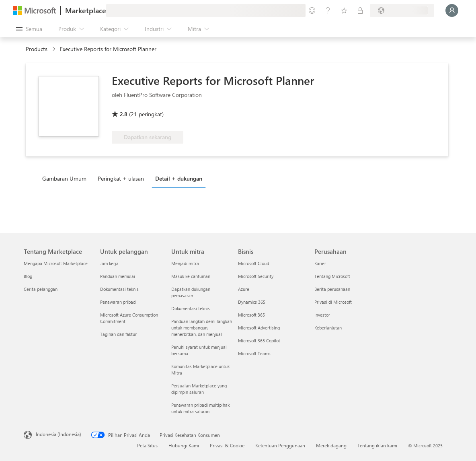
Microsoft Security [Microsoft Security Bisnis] (256, 276)
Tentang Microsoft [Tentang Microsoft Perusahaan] (332, 276)
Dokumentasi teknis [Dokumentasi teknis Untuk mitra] (191, 308)
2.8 (124, 114)
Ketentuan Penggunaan (280, 445)
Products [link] (37, 49)
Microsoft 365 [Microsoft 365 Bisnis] (251, 315)
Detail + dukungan (179, 178)
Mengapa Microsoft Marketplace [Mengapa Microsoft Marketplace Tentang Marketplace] (56, 263)
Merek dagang (331, 445)
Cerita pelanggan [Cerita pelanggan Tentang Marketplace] (41, 289)
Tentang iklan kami (377, 445)
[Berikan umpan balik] (312, 10)
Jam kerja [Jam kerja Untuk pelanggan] (109, 263)
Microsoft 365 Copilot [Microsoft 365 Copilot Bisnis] (259, 341)
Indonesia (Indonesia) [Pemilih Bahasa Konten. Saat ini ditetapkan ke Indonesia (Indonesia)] (58, 434)
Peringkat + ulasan (121, 178)
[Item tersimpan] (344, 10)
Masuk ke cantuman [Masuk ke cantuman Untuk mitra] (191, 276)
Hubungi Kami (184, 445)
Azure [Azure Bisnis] (244, 289)
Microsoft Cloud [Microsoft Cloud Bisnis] (253, 263)
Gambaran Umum (64, 178)
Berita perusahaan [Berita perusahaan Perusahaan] (332, 289)
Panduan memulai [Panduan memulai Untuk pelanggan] (118, 276)
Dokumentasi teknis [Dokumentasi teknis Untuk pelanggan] (119, 289)
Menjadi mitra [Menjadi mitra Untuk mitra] (185, 263)
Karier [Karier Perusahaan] (320, 263)
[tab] (66, 178)
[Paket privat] (360, 10)
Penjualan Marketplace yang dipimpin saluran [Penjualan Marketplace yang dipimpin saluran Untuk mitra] (199, 389)
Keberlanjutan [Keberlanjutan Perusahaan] (328, 328)
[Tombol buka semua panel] (29, 29)
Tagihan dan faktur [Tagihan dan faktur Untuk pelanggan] (118, 334)
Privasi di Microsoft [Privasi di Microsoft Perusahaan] (333, 302)
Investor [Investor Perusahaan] (322, 315)
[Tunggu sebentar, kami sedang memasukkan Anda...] (452, 10)
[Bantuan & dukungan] (328, 10)
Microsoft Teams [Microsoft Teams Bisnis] (254, 353)
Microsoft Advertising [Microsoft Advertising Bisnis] (259, 328)
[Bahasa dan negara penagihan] (402, 10)
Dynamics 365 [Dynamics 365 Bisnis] (252, 302)
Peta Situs (147, 445)
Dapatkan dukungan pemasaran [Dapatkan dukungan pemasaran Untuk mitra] (191, 292)
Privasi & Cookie (227, 445)
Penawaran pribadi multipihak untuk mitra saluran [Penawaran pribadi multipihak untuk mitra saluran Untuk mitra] (200, 408)
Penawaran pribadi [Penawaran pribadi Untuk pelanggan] (118, 302)
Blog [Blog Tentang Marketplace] (28, 276)
